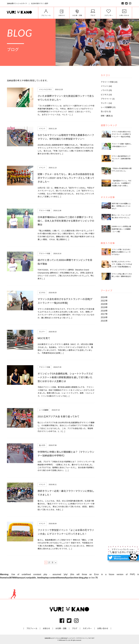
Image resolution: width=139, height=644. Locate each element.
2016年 (104, 317)
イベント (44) (106, 86)
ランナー (42, 332)
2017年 (104, 314)
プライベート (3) (108, 99)
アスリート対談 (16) (109, 82)
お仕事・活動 (61, 628)
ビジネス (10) (106, 95)
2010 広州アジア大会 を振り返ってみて (58, 417)
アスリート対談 (45, 211)
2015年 (104, 321)
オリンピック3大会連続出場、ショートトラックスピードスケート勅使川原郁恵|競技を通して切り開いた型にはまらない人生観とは (65, 377)
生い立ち (42, 445)
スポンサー (87, 628)
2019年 (104, 307)
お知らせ (46, 628)
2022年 (104, 301)
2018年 (104, 311)
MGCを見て (44, 338)
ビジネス (48, 90)
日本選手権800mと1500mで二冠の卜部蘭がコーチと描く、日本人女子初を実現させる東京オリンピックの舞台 (66, 221)
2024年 (104, 297)
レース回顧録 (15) (108, 107)
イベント (42, 90)
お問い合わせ (103, 628)
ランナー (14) (106, 103)
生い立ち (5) (106, 111)
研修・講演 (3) (107, 116)
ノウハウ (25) (106, 90)
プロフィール (32, 628)
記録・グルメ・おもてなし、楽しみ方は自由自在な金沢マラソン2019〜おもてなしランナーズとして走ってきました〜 (66, 178)
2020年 (104, 304)
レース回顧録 (44, 410)
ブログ (75, 628)
